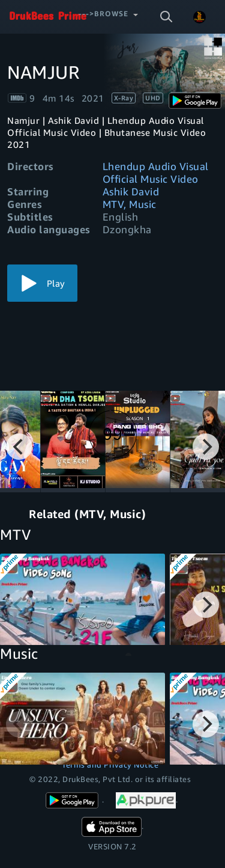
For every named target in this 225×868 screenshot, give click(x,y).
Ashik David (131, 191)
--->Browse (103, 14)
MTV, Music (130, 204)
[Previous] (19, 447)
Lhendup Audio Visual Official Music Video (156, 173)
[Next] (206, 447)
